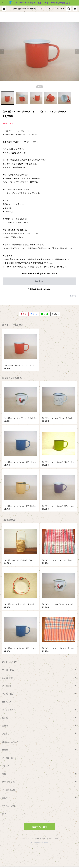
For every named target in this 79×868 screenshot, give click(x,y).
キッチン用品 (8, 694)
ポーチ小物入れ (9, 710)
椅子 (4, 814)
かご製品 (6, 734)
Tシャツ (5, 766)
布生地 (5, 726)
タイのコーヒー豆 (9, 758)
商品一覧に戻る (40, 827)
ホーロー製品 (8, 670)
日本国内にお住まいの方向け (40, 289)
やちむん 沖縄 (9, 806)
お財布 (5, 718)
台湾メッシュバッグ (10, 742)
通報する (73, 296)
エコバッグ (7, 702)
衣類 (4, 774)
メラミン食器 (7, 678)
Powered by (39, 843)
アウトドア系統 (8, 782)
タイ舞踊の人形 (9, 790)
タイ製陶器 (7, 686)
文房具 (5, 750)
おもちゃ (6, 798)
